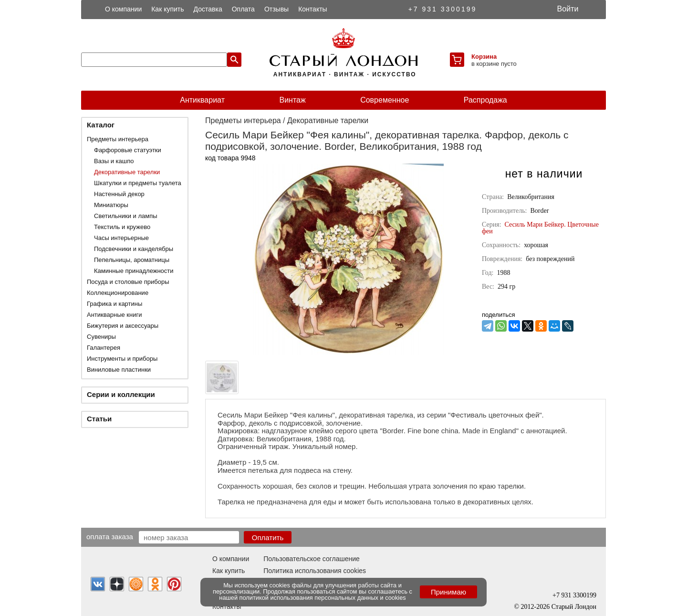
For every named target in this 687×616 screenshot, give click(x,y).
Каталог (101, 125)
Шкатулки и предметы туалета (138, 183)
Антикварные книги (114, 315)
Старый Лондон (574, 607)
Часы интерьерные (121, 238)
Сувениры (101, 337)
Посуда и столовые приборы (128, 282)
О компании (123, 9)
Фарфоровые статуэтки (128, 150)
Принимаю (448, 592)
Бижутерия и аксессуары (123, 326)
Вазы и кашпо (114, 161)
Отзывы (276, 9)
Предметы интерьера (118, 139)
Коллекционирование (118, 293)
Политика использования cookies (315, 571)
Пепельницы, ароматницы (132, 260)
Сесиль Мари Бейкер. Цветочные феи (540, 228)
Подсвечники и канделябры (134, 249)
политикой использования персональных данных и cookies (323, 598)
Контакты (312, 9)
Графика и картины (114, 304)
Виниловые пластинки (119, 370)
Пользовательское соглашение (312, 559)
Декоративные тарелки (127, 172)
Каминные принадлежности (134, 271)
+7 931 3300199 (443, 9)
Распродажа (485, 100)
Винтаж (292, 100)
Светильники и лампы (126, 216)
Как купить (167, 9)
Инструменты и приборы (122, 359)
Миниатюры (111, 205)
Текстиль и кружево (122, 227)
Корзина (484, 57)
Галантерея (104, 348)
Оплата (243, 9)
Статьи (99, 419)
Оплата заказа (110, 536)
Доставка (208, 9)
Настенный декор (119, 194)
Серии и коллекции (121, 394)
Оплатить (268, 538)
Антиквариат (202, 100)
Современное (385, 100)
